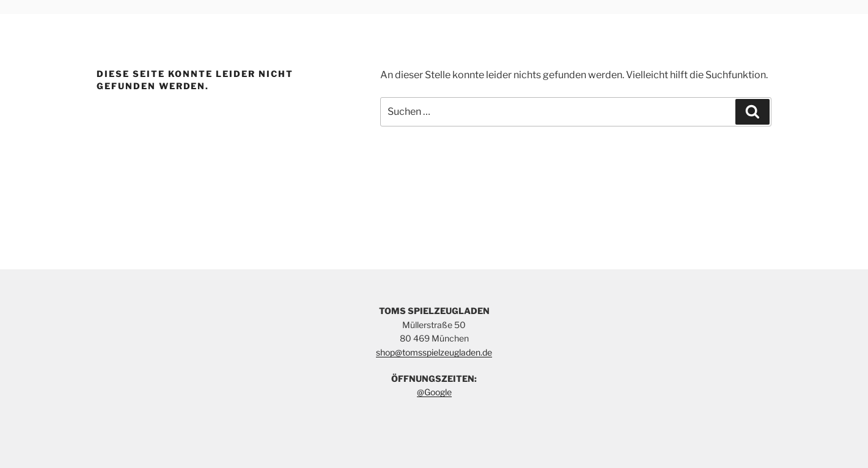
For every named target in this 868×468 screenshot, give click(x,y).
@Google (434, 392)
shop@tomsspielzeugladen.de (434, 352)
